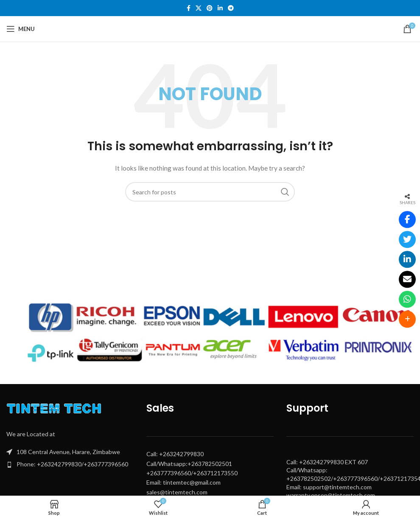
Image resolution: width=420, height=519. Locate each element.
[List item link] (70, 464)
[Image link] (56, 410)
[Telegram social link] (231, 8)
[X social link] (199, 8)
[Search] (210, 192)
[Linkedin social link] (220, 8)
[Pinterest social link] (210, 8)
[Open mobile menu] (21, 29)
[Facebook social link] (189, 8)
